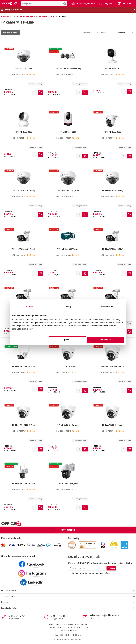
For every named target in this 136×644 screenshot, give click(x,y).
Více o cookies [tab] (107, 306)
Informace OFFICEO (9, 591)
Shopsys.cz (79, 639)
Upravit (68, 340)
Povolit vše (106, 340)
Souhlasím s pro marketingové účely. (91, 573)
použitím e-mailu (87, 573)
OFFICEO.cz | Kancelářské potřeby (9, 3)
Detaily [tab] (68, 306)
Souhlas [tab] (29, 306)
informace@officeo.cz (104, 615)
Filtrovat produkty (11, 33)
